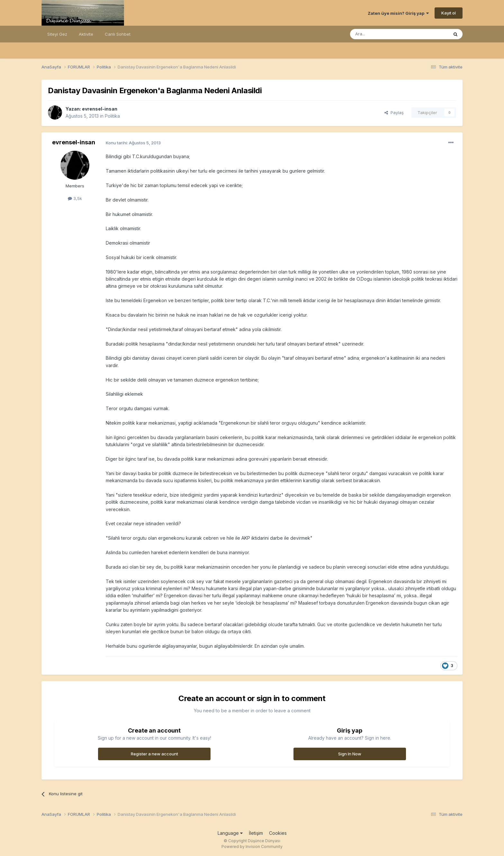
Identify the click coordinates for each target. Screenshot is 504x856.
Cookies (278, 833)
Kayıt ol (449, 13)
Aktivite (86, 34)
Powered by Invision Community (252, 847)
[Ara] (383, 34)
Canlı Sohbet (118, 34)
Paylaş (394, 113)
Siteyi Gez (57, 34)
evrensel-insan (100, 109)
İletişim (256, 833)
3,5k (75, 198)
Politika (112, 116)
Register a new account (154, 754)
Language (230, 833)
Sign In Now (350, 754)
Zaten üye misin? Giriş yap (398, 13)
